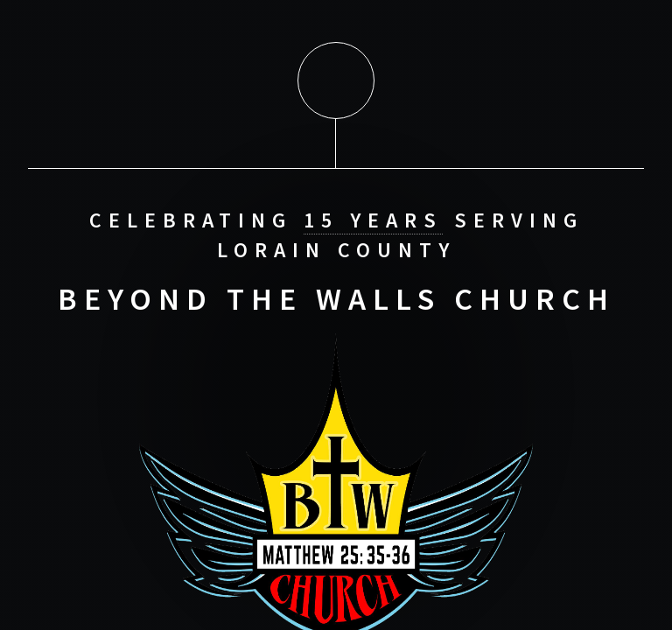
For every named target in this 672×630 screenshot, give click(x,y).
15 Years (373, 220)
